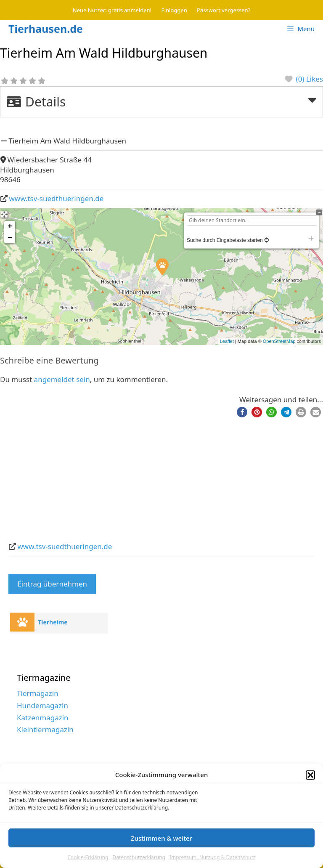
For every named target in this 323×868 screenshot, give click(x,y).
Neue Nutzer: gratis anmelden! (112, 10)
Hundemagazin (42, 705)
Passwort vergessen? (224, 10)
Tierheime (53, 622)
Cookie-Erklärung (88, 857)
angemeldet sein (62, 379)
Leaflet (227, 341)
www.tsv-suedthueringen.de (57, 198)
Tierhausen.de (46, 29)
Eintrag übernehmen (52, 584)
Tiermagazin (38, 693)
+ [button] (10, 226)
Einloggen (174, 10)
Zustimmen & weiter (161, 838)
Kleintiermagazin (45, 729)
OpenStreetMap (279, 341)
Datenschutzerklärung (139, 857)
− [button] (10, 238)
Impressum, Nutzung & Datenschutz (213, 857)
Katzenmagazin (43, 718)
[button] (310, 775)
